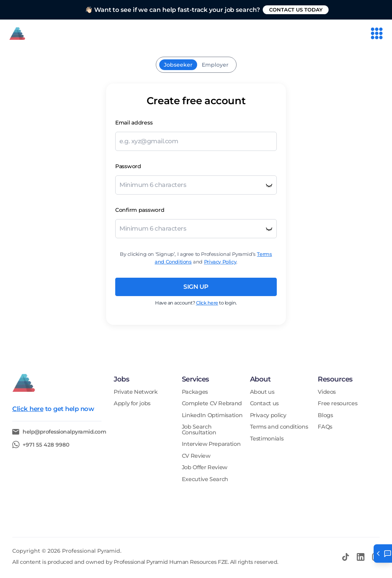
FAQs (325, 427)
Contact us (264, 404)
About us (262, 392)
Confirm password (140, 210)
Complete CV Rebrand (212, 404)
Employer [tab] (215, 65)
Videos (327, 392)
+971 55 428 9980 (46, 445)
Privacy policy (268, 415)
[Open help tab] (383, 553)
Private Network (136, 392)
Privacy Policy (220, 262)
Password (128, 166)
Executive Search (205, 479)
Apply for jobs (132, 404)
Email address (134, 123)
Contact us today (318, 10)
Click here (207, 303)
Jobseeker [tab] (178, 65)
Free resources (337, 404)
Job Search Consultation (199, 430)
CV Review (196, 456)
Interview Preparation (211, 444)
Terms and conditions (279, 427)
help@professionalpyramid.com (64, 432)
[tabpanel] (196, 204)
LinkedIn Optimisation (212, 415)
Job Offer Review (205, 467)
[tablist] (196, 65)
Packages (195, 392)
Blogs (325, 415)
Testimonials (267, 439)
